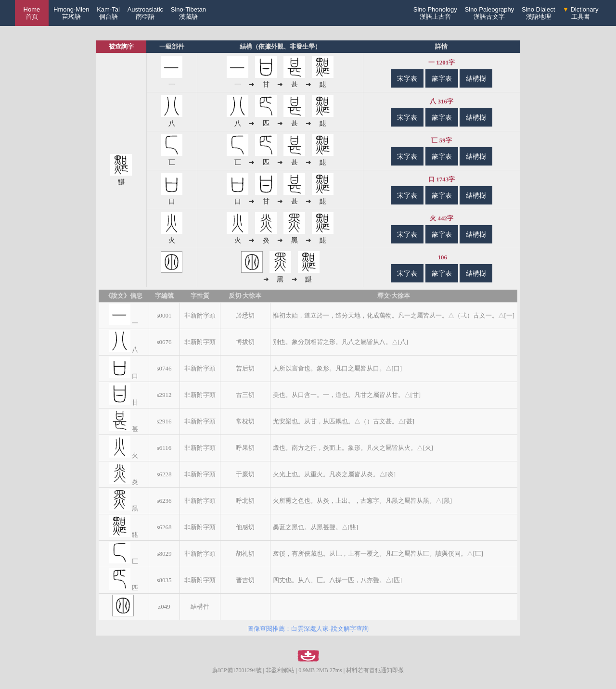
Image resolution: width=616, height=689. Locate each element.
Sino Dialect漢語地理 (538, 13)
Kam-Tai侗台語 (108, 13)
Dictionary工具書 (580, 13)
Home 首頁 (32, 13)
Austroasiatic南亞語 (145, 13)
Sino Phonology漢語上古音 (435, 13)
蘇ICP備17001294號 (237, 670)
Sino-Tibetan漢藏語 (188, 13)
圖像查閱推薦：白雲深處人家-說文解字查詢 (308, 629)
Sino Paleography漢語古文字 (490, 13)
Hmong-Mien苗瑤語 (71, 13)
